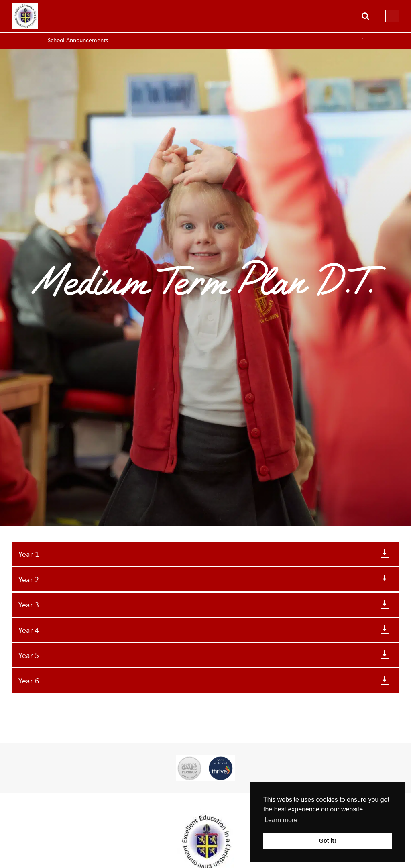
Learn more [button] (281, 820)
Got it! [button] (328, 841)
